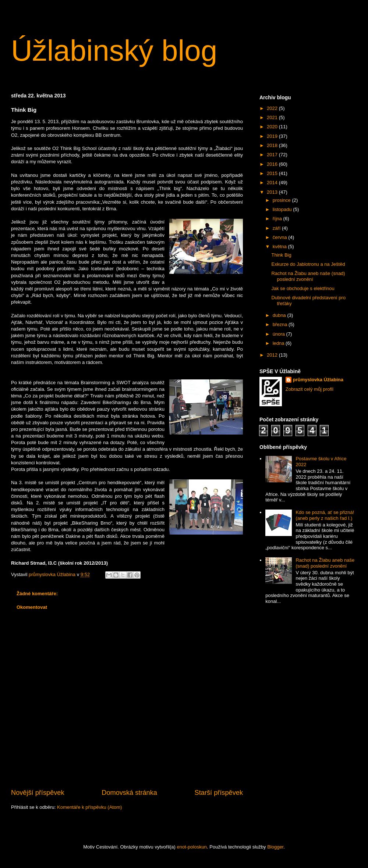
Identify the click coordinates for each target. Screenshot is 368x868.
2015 (273, 173)
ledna (279, 343)
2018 (273, 145)
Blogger (275, 847)
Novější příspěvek (38, 793)
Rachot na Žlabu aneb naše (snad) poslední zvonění (308, 276)
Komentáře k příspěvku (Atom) (89, 807)
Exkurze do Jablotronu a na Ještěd (308, 264)
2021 (273, 117)
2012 (273, 355)
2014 (273, 183)
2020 (273, 127)
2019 (273, 136)
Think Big (281, 255)
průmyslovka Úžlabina (318, 380)
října (278, 219)
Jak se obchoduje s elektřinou (303, 288)
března (281, 324)
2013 (273, 192)
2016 (273, 164)
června (281, 237)
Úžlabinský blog (114, 51)
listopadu (283, 209)
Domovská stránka (129, 793)
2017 (273, 155)
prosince (282, 200)
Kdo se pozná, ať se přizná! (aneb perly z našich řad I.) (325, 515)
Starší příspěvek (219, 793)
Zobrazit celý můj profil (309, 389)
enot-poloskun (192, 847)
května (280, 247)
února (279, 334)
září (277, 228)
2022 (273, 108)
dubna (280, 315)
